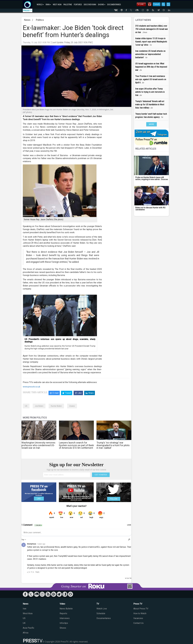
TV (98, 604)
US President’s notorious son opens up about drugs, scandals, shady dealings (60, 340)
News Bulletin (66, 609)
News (27, 20)
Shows (63, 628)
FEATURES (78, 5)
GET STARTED (101, 475)
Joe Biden (39, 406)
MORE (152, 124)
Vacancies (138, 618)
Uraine (72, 406)
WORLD (40, 5)
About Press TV (141, 609)
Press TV (138, 604)
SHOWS (102, 5)
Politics (40, 20)
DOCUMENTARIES (114, 5)
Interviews (65, 618)
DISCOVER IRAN (90, 5)
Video (62, 604)
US (26, 406)
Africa (26, 633)
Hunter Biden (56, 406)
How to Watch (140, 613)
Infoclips (64, 623)
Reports (63, 613)
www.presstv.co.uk (31, 387)
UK (24, 623)
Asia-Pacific (28, 628)
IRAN (48, 5)
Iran (25, 609)
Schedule (101, 613)
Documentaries (104, 618)
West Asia (28, 613)
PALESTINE (68, 5)
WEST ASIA (57, 5)
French (156, 4)
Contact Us (138, 623)
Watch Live (102, 609)
